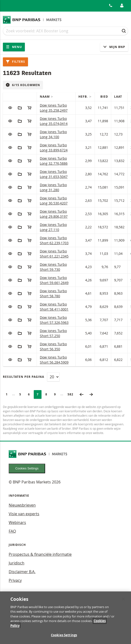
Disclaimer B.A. (22, 572)
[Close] (123, 603)
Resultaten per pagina (24, 377)
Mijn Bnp (114, 47)
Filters (15, 62)
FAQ (12, 531)
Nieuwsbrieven (22, 505)
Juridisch (17, 563)
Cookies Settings (27, 468)
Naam (45, 97)
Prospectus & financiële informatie (40, 554)
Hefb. (84, 97)
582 (72, 394)
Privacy (15, 580)
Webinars (17, 522)
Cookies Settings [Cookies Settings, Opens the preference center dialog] (64, 639)
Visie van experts (24, 514)
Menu (14, 47)
